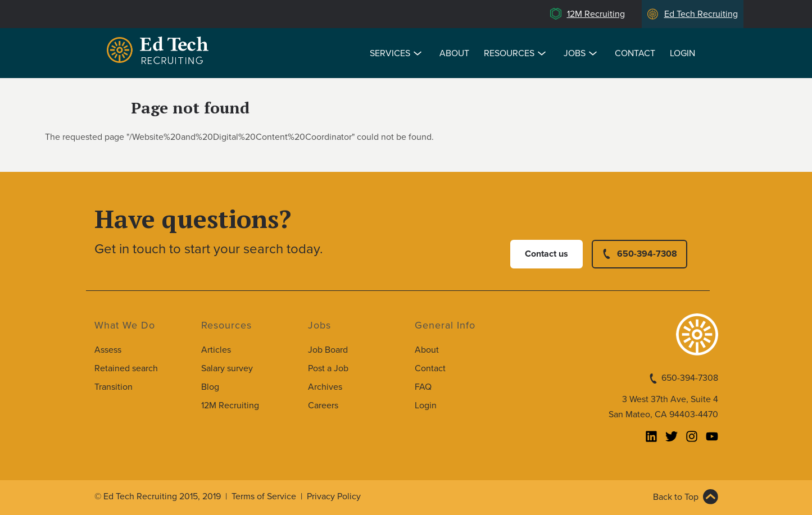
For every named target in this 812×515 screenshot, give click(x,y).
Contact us (546, 254)
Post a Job (328, 368)
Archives (325, 387)
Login (682, 53)
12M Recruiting (596, 14)
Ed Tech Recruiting (701, 14)
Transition (114, 387)
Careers (323, 405)
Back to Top (676, 497)
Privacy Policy (334, 496)
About (454, 53)
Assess (108, 350)
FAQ (423, 387)
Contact (635, 53)
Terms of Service (264, 496)
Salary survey (227, 368)
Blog (210, 387)
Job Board (328, 350)
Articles (216, 350)
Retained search (126, 368)
